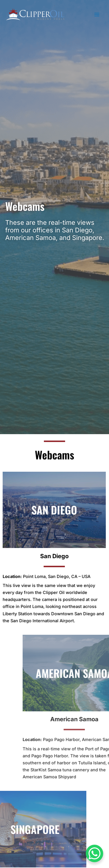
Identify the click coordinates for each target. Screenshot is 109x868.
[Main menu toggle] (97, 15)
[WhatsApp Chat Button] (94, 853)
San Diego (41, 556)
